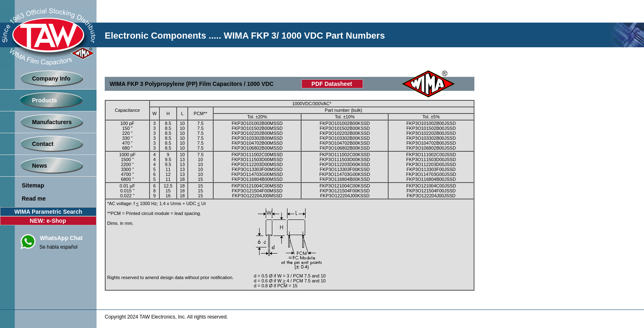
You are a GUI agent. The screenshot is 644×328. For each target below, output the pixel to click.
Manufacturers (52, 122)
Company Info (51, 79)
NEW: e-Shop (48, 221)
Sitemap (33, 185)
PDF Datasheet (332, 84)
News (40, 166)
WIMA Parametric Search (48, 212)
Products (45, 100)
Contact (43, 144)
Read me (34, 199)
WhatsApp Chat (61, 238)
